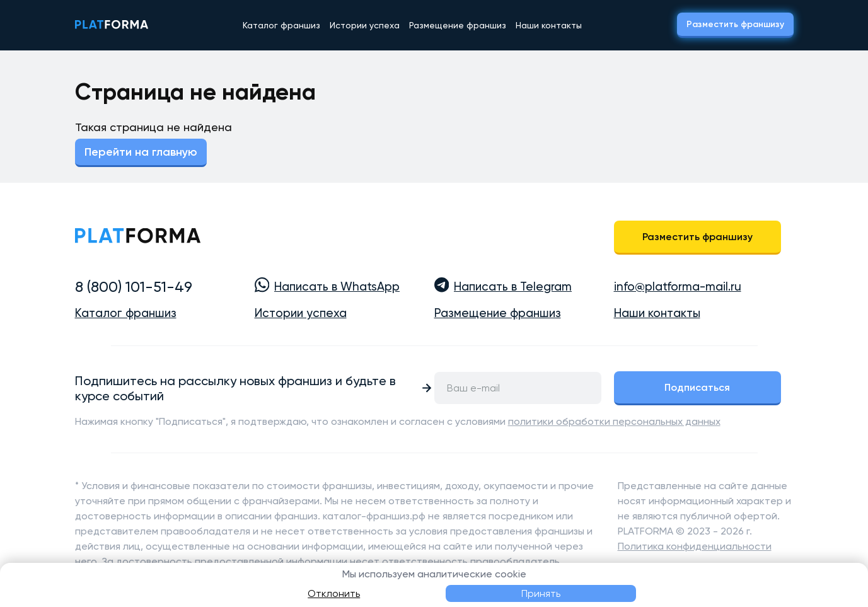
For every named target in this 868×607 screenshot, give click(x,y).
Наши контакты (549, 25)
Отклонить (334, 593)
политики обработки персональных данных (614, 421)
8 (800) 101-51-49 (134, 287)
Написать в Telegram (513, 287)
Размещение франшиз (458, 25)
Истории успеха (365, 25)
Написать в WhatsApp (337, 287)
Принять (541, 593)
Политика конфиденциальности (695, 546)
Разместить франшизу (735, 24)
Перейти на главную (141, 152)
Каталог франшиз (281, 25)
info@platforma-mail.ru (678, 287)
